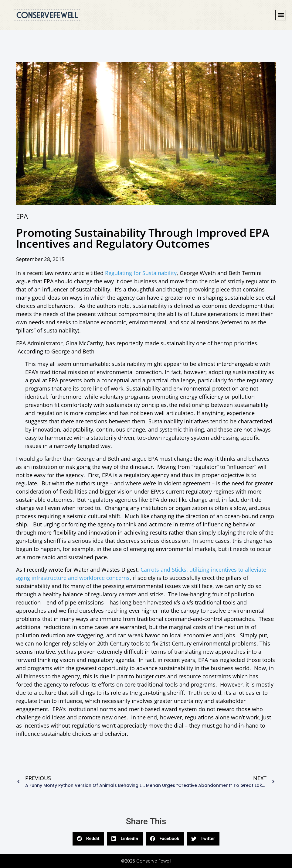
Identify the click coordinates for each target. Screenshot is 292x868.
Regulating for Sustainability (141, 273)
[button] (281, 15)
